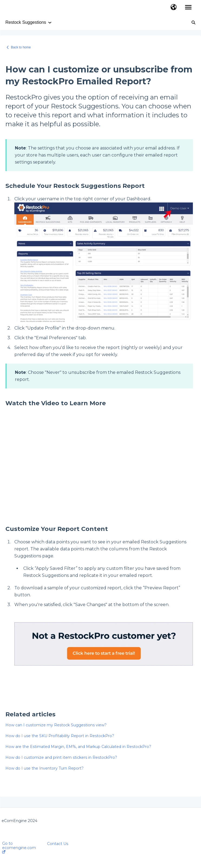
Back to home (21, 47)
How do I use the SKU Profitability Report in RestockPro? (60, 736)
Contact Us (58, 844)
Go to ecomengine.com (19, 847)
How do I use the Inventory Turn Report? (45, 768)
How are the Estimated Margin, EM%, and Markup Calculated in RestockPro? (78, 747)
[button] (174, 8)
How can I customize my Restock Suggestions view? (56, 725)
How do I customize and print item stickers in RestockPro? (61, 757)
